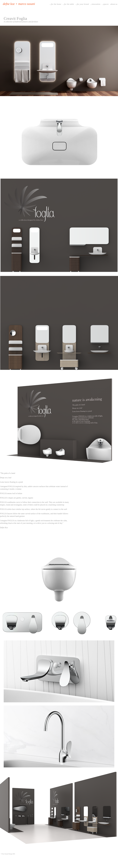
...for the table (68, 4)
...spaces (105, 4)
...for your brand (82, 4)
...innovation (95, 4)
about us (114, 4)
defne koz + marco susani (19, 4)
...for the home (55, 4)
